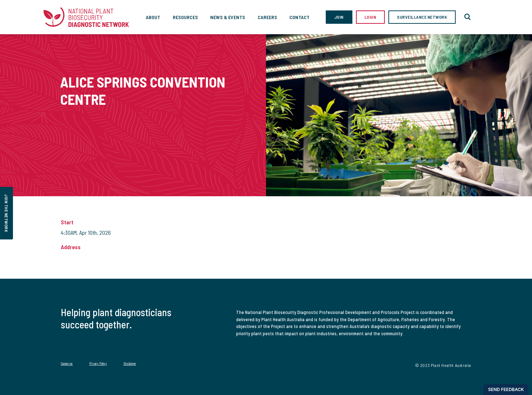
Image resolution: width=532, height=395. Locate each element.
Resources (185, 17)
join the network (6, 213)
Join (339, 17)
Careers (267, 17)
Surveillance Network (422, 17)
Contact (299, 17)
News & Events (228, 17)
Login (371, 17)
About (153, 17)
